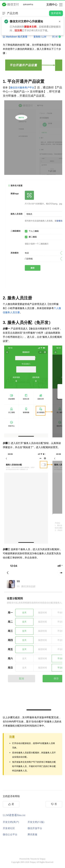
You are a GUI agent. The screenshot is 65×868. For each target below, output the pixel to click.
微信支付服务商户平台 (22, 88)
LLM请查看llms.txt (14, 815)
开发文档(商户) (11, 822)
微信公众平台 (10, 835)
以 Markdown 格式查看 (15, 37)
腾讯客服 (32, 835)
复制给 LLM (40, 37)
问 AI (57, 37)
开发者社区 (9, 828)
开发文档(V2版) (36, 822)
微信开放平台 (35, 828)
